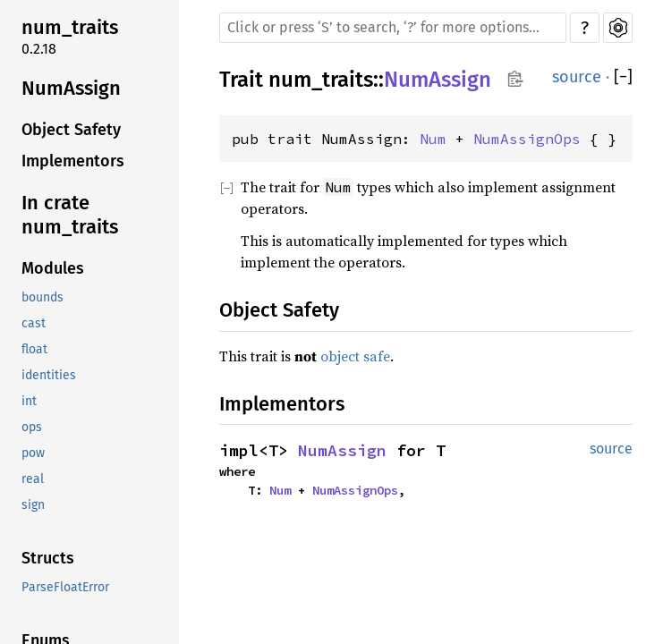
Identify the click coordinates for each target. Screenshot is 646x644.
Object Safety (71, 130)
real (33, 479)
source (577, 77)
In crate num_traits (70, 215)
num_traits (70, 27)
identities (49, 375)
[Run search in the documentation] (393, 28)
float (34, 349)
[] (623, 77)
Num (433, 139)
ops (32, 427)
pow (33, 453)
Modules (53, 268)
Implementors (73, 161)
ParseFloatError (65, 587)
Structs (48, 558)
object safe (355, 356)
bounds (42, 297)
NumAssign (71, 88)
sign (33, 505)
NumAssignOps (527, 139)
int (29, 401)
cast (34, 323)
